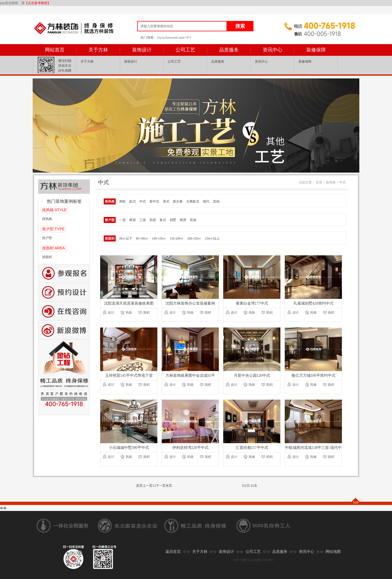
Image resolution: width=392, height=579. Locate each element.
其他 (216, 201)
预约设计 (64, 292)
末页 (169, 486)
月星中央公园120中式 (252, 376)
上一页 (148, 486)
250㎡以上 (212, 238)
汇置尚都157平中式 (252, 448)
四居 (153, 220)
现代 (206, 201)
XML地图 (240, 560)
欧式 (133, 201)
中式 (342, 182)
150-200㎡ (177, 238)
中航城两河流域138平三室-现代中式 (313, 449)
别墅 (173, 220)
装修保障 (316, 50)
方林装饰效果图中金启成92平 (190, 376)
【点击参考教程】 (38, 3)
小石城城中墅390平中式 (129, 448)
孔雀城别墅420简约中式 (313, 303)
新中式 (154, 201)
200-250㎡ (194, 238)
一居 (122, 220)
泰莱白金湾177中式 (252, 303)
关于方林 (98, 50)
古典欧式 (193, 201)
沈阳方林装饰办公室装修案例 (190, 303)
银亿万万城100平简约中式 (313, 376)
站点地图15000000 (261, 560)
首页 (319, 182)
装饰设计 (142, 50)
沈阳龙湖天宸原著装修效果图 (129, 303)
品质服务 (229, 50)
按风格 (47, 219)
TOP (355, 501)
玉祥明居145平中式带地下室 (129, 376)
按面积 (47, 257)
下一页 (161, 486)
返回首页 (173, 552)
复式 (163, 220)
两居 (133, 220)
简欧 (122, 201)
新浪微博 (64, 330)
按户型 (47, 238)
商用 (183, 220)
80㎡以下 (126, 238)
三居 (143, 220)
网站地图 (333, 552)
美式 (166, 201)
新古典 (178, 201)
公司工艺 (185, 50)
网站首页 (55, 50)
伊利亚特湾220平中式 (190, 448)
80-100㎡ (142, 238)
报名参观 (64, 274)
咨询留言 (64, 311)
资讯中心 (272, 50)
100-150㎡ (159, 238)
